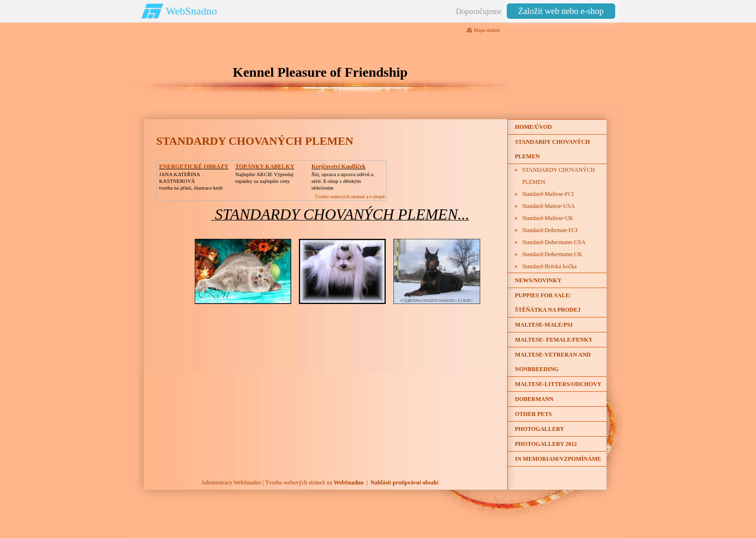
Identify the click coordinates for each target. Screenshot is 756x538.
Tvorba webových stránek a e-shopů (350, 197)
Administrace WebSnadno (231, 483)
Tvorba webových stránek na (314, 483)
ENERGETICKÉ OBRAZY (194, 166)
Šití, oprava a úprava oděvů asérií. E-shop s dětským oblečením (342, 181)
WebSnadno (191, 11)
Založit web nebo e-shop (561, 11)
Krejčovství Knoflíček (338, 166)
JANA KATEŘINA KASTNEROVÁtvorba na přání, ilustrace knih (191, 181)
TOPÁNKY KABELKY (265, 166)
